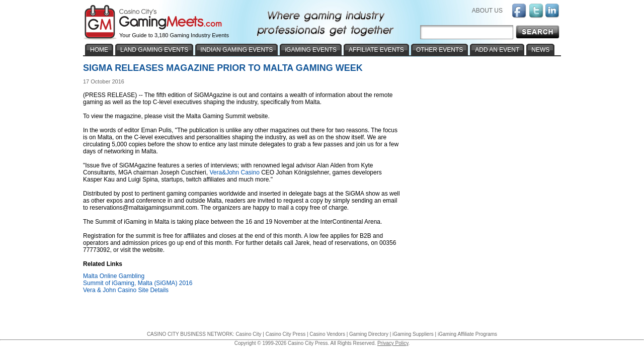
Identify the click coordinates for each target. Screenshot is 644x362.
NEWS (540, 50)
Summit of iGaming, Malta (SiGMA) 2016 (138, 283)
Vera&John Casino (234, 172)
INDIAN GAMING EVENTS (236, 50)
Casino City (248, 334)
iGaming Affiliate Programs (467, 334)
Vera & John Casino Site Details (126, 290)
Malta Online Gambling (114, 276)
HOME (99, 50)
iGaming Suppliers (413, 334)
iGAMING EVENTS (311, 50)
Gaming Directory (369, 334)
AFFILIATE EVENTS (376, 50)
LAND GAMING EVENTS (154, 50)
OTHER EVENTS (439, 50)
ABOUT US (487, 11)
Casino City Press (286, 334)
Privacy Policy (393, 343)
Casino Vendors (327, 334)
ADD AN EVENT (497, 50)
